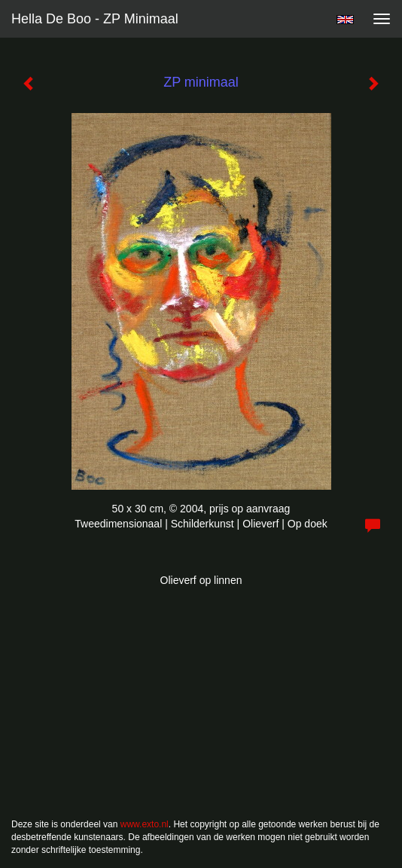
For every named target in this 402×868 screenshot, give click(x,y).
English (345, 20)
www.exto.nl (145, 824)
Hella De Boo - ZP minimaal (95, 19)
